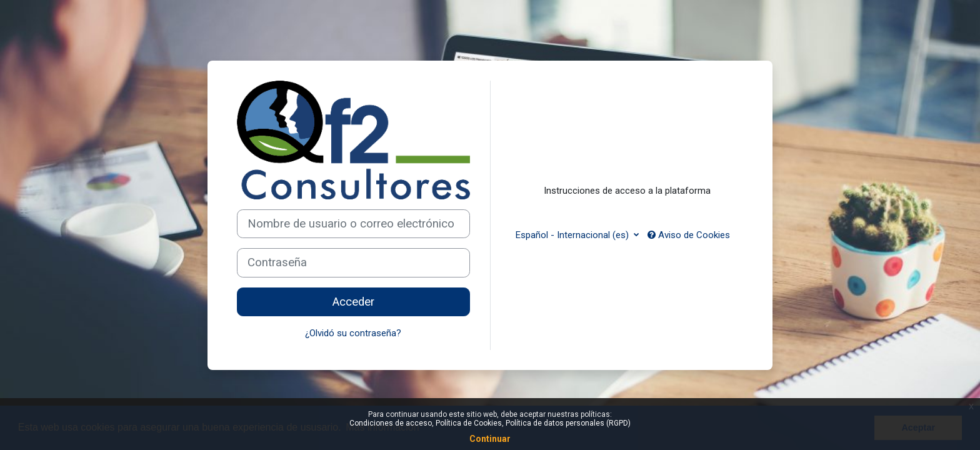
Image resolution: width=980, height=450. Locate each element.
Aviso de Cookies (689, 235)
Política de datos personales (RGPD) (568, 423)
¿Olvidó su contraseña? (353, 333)
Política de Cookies (469, 423)
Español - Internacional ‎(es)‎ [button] (573, 235)
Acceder (353, 302)
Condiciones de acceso (391, 423)
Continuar (490, 439)
